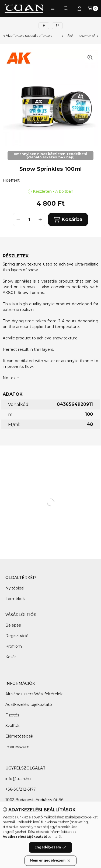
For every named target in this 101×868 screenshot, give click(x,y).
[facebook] (44, 26)
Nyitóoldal (15, 588)
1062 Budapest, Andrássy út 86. (35, 800)
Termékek (15, 599)
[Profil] (79, 8)
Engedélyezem (50, 859)
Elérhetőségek (19, 736)
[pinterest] (57, 26)
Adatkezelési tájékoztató (29, 705)
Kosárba (68, 220)
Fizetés (12, 715)
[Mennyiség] (29, 220)
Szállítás (13, 726)
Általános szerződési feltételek (34, 694)
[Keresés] (66, 8)
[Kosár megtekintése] (93, 8)
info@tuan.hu (18, 779)
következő (88, 36)
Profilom (14, 646)
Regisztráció (17, 636)
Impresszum (17, 747)
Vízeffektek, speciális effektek (29, 36)
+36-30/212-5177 (20, 789)
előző (67, 36)
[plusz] (40, 220)
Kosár (11, 657)
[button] (53, 8)
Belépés (13, 625)
